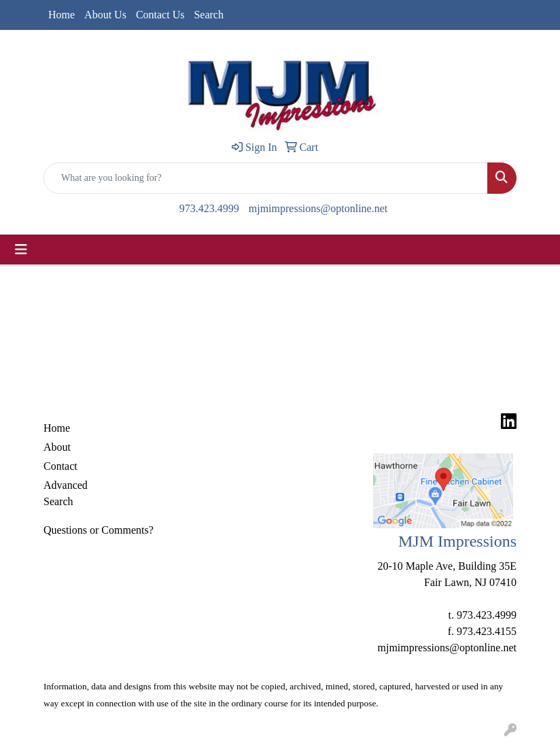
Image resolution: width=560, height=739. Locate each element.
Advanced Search (66, 493)
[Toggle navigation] (21, 250)
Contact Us (160, 15)
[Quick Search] (266, 178)
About (57, 447)
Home (62, 15)
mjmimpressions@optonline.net (318, 208)
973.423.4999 (209, 208)
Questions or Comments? (99, 530)
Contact (60, 466)
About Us (105, 15)
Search (209, 15)
